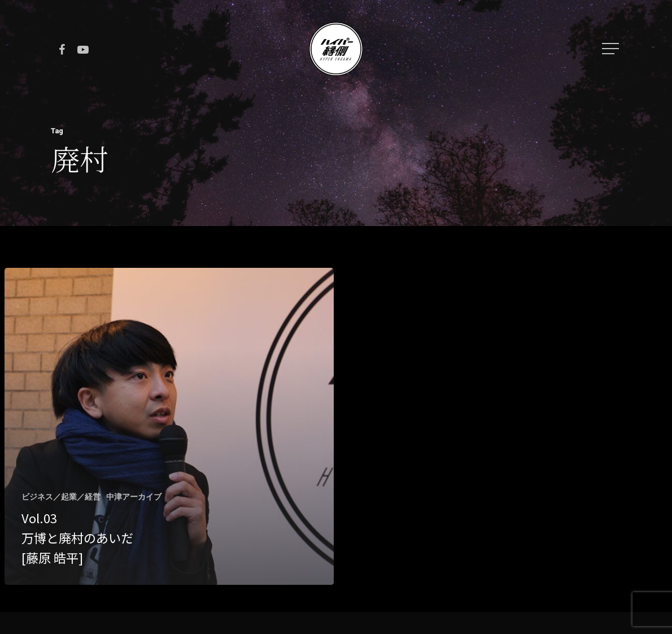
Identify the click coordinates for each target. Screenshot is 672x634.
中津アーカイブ (134, 497)
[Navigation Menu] (612, 49)
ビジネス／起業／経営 (61, 497)
